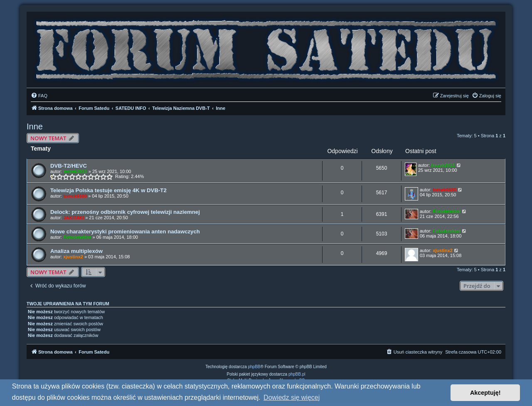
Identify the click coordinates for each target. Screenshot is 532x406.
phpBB (254, 367)
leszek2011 (75, 171)
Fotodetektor (447, 211)
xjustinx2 (73, 257)
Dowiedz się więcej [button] (292, 397)
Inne (35, 126)
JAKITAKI (74, 218)
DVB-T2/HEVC (69, 166)
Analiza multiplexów (76, 251)
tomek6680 (75, 196)
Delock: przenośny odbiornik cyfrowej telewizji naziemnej (125, 212)
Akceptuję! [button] (485, 393)
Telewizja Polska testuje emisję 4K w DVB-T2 (108, 190)
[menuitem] (39, 96)
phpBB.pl (297, 374)
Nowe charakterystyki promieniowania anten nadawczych (125, 231)
